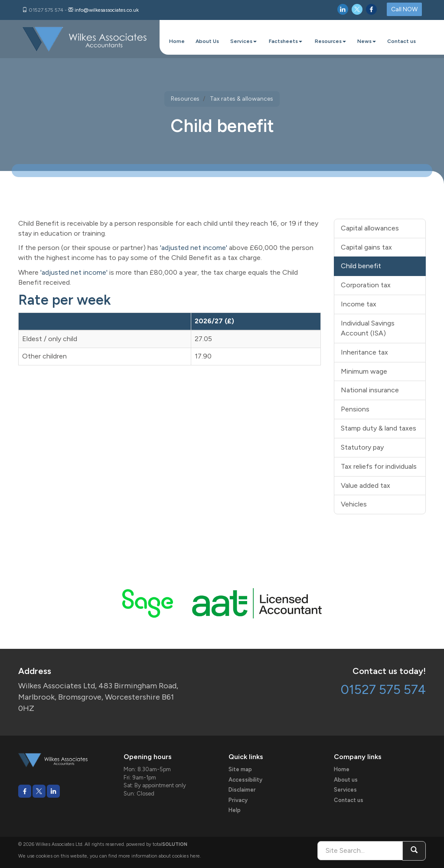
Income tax (359, 304)
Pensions (355, 409)
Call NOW (404, 9)
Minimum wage (364, 371)
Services (243, 41)
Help (235, 810)
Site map (240, 769)
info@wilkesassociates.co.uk (107, 10)
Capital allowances (370, 228)
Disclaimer (242, 790)
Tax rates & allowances (242, 99)
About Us (207, 41)
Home (177, 41)
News (367, 41)
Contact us (402, 41)
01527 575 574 (383, 689)
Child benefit (361, 266)
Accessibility (245, 780)
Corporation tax (366, 285)
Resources (330, 41)
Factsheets (286, 41)
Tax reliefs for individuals (379, 466)
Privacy (238, 800)
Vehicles (354, 504)
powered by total (157, 844)
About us (346, 780)
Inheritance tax (364, 352)
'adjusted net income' (194, 248)
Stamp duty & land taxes (379, 428)
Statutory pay (362, 447)
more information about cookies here (159, 856)
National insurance (370, 390)
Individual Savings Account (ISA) (368, 328)
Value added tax (366, 485)
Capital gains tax (366, 247)
